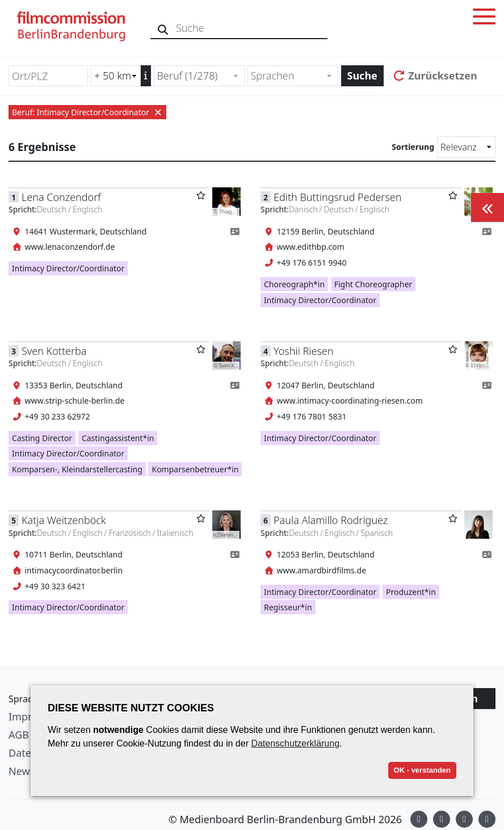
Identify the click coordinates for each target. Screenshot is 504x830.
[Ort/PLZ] (48, 76)
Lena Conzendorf (61, 197)
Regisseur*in (288, 607)
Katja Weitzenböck (64, 520)
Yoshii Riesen (303, 351)
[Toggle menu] (484, 18)
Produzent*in (411, 592)
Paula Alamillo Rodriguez (331, 520)
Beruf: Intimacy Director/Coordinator (87, 112)
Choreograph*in (294, 284)
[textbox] (288, 76)
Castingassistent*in (118, 438)
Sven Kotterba (54, 351)
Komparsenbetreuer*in (195, 469)
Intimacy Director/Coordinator (68, 268)
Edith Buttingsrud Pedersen (338, 197)
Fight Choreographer (373, 284)
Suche (362, 76)
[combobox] (199, 76)
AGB (19, 735)
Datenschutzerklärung (295, 743)
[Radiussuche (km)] (116, 76)
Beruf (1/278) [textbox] (188, 76)
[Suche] (163, 28)
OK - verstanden (422, 770)
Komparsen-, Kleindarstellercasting (77, 469)
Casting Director (42, 438)
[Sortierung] (466, 147)
